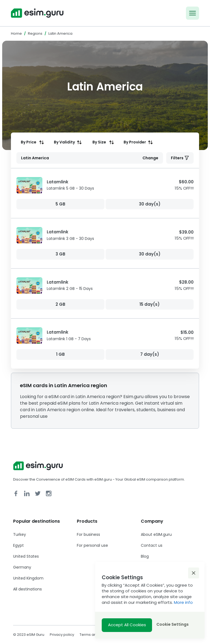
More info (183, 602)
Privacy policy (62, 635)
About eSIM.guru (156, 534)
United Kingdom (28, 578)
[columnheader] (32, 142)
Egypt (18, 545)
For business (88, 534)
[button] (194, 573)
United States (26, 556)
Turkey (20, 534)
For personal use (92, 545)
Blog (145, 556)
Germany (22, 567)
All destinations (27, 589)
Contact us (152, 545)
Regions (35, 33)
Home (16, 33)
